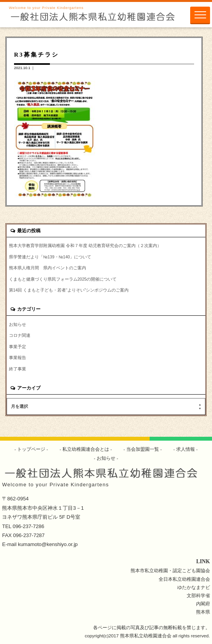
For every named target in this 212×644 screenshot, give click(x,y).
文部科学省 (198, 595)
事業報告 (18, 358)
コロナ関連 (20, 335)
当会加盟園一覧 (143, 449)
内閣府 (203, 604)
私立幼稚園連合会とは (86, 449)
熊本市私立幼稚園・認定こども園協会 (170, 570)
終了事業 (18, 369)
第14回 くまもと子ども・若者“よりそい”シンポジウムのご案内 (69, 290)
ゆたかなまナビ (194, 587)
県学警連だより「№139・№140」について (50, 257)
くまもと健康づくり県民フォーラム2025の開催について (63, 279)
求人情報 (186, 449)
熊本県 (203, 612)
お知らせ (18, 324)
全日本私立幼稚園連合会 (184, 579)
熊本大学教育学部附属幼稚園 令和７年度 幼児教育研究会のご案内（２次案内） (85, 246)
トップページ (31, 449)
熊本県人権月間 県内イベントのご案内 (48, 268)
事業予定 (18, 347)
